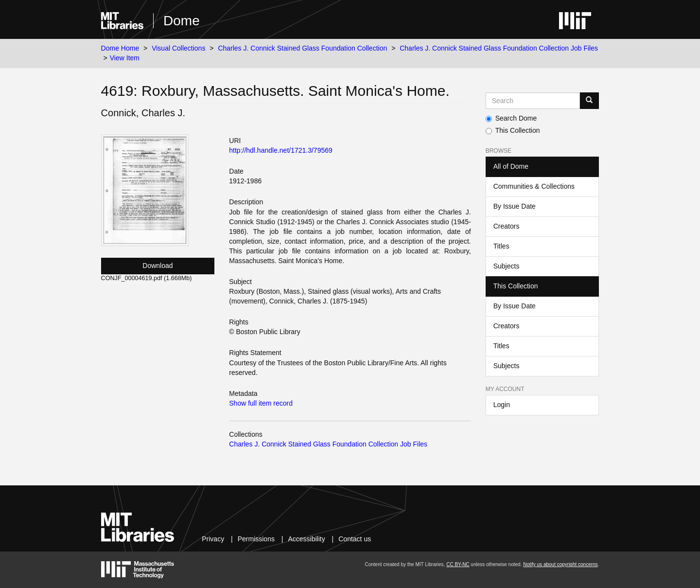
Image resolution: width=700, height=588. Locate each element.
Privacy (213, 539)
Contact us (355, 539)
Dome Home (120, 48)
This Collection (513, 130)
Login (502, 405)
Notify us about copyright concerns (560, 564)
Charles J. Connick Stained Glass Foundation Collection (302, 48)
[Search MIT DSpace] (533, 101)
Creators (507, 226)
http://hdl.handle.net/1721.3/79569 (281, 150)
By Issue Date (515, 206)
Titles (501, 246)
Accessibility (306, 539)
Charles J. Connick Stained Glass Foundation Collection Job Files (499, 48)
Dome (182, 21)
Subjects (507, 266)
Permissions (256, 539)
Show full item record (261, 403)
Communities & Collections (534, 186)
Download (157, 266)
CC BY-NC (458, 564)
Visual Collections (178, 48)
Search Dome (511, 118)
